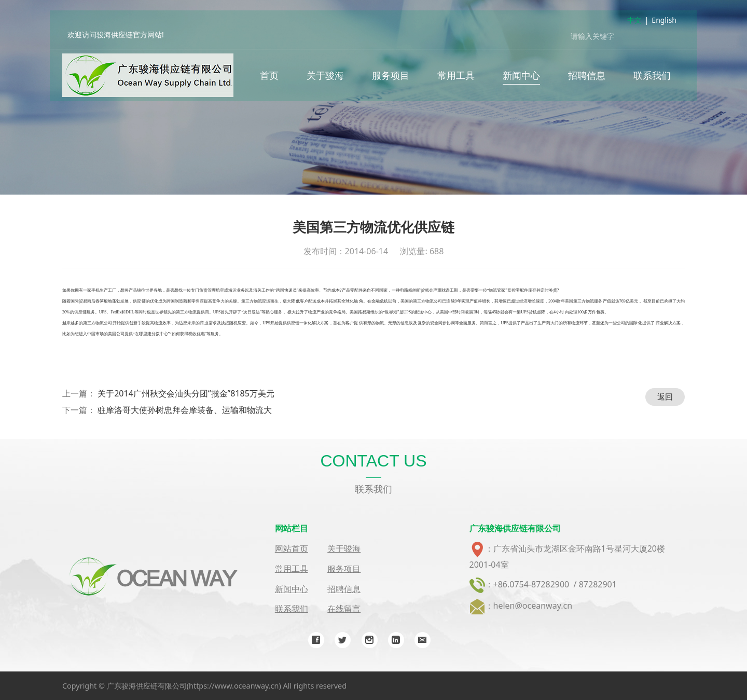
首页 (269, 78)
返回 (665, 396)
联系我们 (652, 78)
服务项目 (391, 78)
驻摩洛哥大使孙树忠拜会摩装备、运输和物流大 (185, 410)
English (664, 23)
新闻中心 (521, 78)
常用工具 (456, 78)
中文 (634, 23)
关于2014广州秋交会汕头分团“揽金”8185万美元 (186, 393)
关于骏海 (325, 78)
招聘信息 (587, 78)
